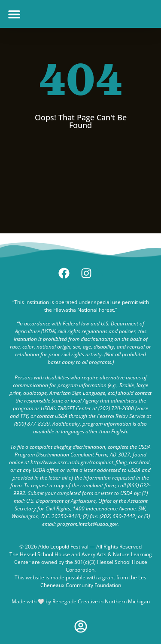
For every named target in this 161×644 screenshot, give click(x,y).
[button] (14, 14)
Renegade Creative (75, 601)
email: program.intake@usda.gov (80, 524)
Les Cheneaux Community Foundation (94, 581)
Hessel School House (45, 554)
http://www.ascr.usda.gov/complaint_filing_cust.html (90, 462)
